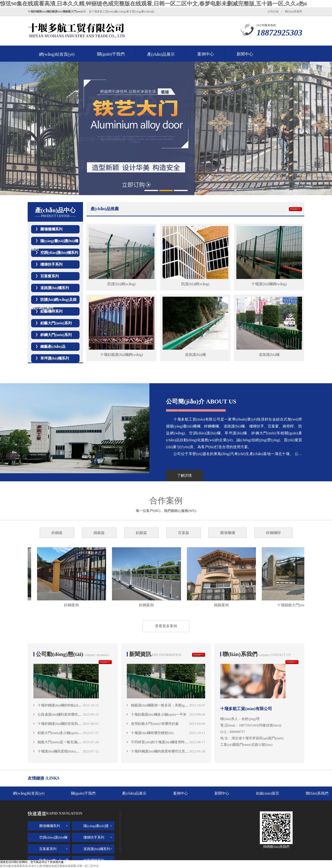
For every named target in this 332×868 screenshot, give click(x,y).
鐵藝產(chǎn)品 (53, 347)
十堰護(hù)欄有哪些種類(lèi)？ (152, 733)
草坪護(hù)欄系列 (55, 358)
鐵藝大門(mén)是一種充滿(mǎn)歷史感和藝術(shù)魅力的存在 (84, 742)
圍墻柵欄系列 (51, 229)
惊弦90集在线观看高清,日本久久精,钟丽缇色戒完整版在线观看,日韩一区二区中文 (49, 866)
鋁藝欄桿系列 (51, 311)
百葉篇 (184, 533)
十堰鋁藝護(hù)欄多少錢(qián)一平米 (159, 714)
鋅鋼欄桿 (273, 533)
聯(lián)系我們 (293, 12)
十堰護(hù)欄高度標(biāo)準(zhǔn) (63, 751)
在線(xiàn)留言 (267, 793)
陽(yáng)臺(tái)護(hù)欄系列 (96, 830)
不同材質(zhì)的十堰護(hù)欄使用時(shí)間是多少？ (170, 742)
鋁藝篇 (141, 533)
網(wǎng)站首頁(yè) (57, 54)
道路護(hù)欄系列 (55, 288)
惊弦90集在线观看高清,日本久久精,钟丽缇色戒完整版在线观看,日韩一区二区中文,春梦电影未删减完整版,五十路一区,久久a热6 (154, 4)
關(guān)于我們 (111, 54)
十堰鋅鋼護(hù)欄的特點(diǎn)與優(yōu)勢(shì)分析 (76, 705)
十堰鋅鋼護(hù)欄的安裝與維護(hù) (64, 724)
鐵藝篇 (99, 533)
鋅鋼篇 (57, 533)
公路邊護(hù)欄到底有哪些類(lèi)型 (64, 714)
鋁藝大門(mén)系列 (56, 323)
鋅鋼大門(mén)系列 (56, 335)
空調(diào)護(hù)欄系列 (59, 253)
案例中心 (206, 54)
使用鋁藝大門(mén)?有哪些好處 (155, 724)
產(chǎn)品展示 (161, 54)
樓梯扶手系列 (51, 264)
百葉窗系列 (50, 276)
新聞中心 (245, 54)
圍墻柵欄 (228, 533)
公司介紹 (273, 12)
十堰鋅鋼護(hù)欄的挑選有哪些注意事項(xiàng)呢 (168, 751)
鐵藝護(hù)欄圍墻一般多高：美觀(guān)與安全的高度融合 (175, 705)
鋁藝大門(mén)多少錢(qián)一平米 (63, 733)
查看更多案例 (166, 626)
